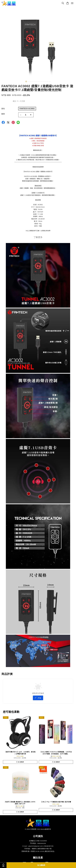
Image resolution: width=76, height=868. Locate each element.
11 (46, 82)
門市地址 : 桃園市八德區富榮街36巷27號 (38, 849)
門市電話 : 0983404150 (38, 843)
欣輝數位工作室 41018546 (38, 841)
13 (50, 82)
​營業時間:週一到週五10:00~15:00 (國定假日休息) (38, 851)
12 (48, 82)
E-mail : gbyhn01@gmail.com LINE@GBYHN (38, 846)
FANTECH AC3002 (27, 109)
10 (44, 82)
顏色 (3, 109)
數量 (3, 114)
